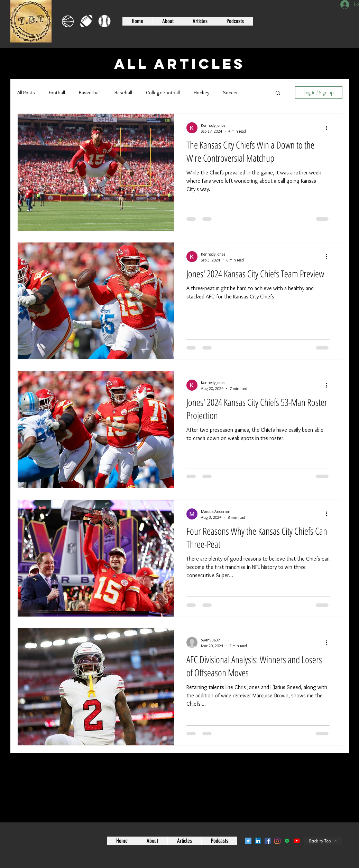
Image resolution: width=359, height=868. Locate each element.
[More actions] (329, 128)
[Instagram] (277, 841)
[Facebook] (268, 841)
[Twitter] (248, 841)
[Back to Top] (323, 841)
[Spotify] (287, 841)
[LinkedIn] (258, 841)
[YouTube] (297, 841)
